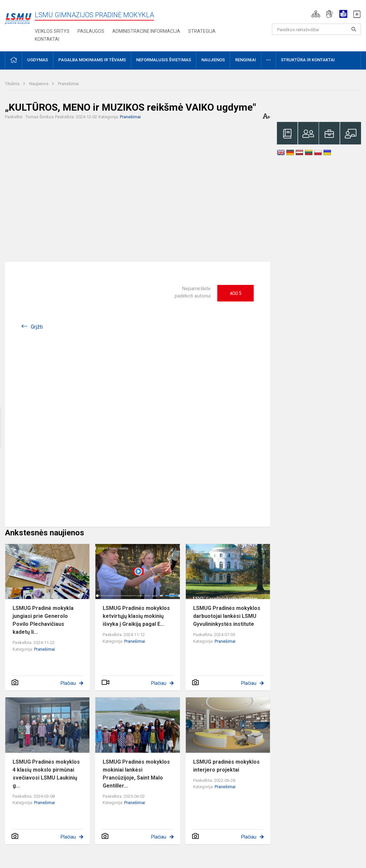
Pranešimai (68, 84)
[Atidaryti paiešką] (354, 29)
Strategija (202, 31)
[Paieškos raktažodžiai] (316, 29)
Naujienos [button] (213, 60)
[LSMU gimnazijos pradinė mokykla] (18, 15)
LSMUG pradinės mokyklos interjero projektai (226, 766)
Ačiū (235, 293)
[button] (316, 14)
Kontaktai (47, 39)
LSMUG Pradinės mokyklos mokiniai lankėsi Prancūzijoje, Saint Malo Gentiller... (136, 774)
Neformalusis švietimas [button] (164, 60)
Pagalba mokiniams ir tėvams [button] (92, 60)
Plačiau (68, 683)
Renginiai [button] (246, 60)
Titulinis (13, 84)
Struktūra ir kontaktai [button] (308, 60)
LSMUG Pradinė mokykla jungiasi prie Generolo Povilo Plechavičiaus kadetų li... (43, 620)
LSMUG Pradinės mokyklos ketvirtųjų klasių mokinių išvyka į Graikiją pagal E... (136, 616)
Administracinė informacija (146, 31)
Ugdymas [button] (38, 60)
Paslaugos (91, 31)
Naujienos (39, 84)
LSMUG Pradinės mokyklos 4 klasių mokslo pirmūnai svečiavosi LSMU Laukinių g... (46, 774)
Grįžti (37, 327)
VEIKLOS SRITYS (52, 31)
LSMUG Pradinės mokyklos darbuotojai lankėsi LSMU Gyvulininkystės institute (227, 616)
